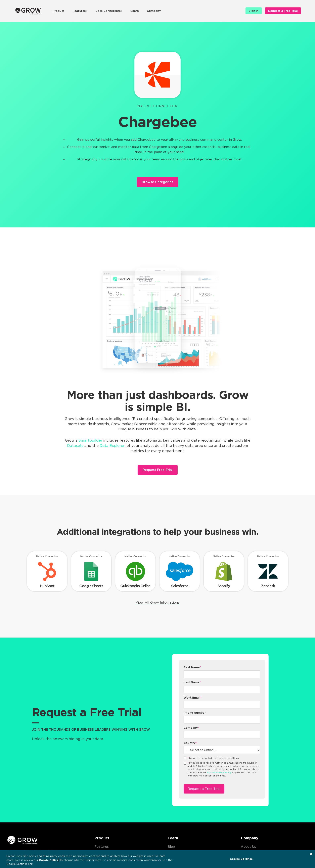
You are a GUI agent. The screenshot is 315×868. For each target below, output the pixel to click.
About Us (248, 847)
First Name (192, 667)
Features (102, 847)
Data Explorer (112, 446)
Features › (80, 11)
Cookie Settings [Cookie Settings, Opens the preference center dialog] (241, 859)
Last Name (192, 682)
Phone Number (195, 713)
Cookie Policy (49, 860)
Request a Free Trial (283, 11)
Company (154, 11)
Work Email (193, 698)
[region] (157, 859)
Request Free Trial (158, 470)
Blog (171, 847)
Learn (135, 11)
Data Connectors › (109, 11)
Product (59, 11)
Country (190, 743)
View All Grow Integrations (157, 603)
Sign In (254, 11)
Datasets (75, 446)
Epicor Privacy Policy (219, 772)
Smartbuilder (90, 440)
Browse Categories (157, 182)
